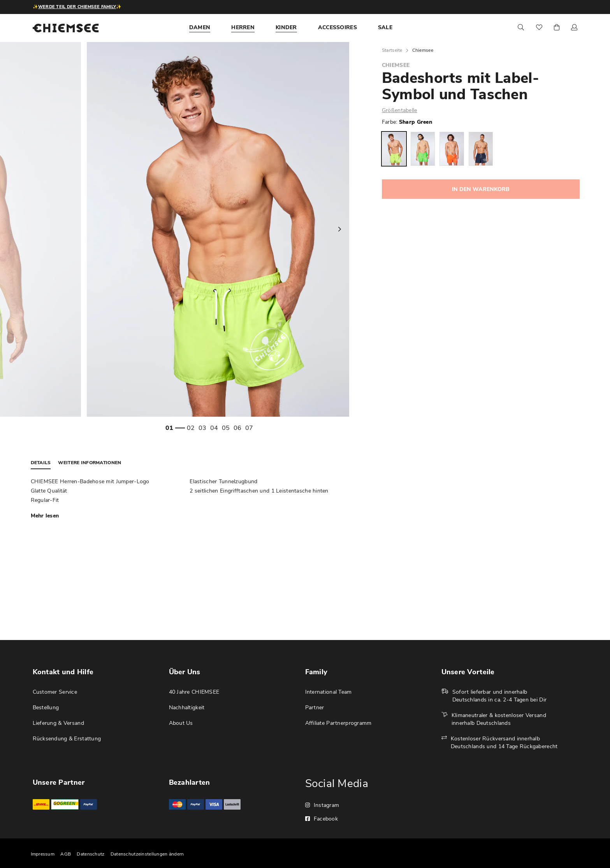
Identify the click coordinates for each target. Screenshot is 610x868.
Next (339, 229)
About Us (181, 723)
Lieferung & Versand (58, 723)
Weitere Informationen (90, 463)
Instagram (322, 805)
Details (41, 463)
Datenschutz (91, 854)
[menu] (301, 28)
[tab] (45, 463)
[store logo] (66, 28)
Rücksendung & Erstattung (67, 739)
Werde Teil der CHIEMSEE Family (77, 7)
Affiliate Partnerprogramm (338, 723)
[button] (574, 28)
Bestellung (46, 708)
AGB (66, 854)
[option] (394, 149)
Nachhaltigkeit (187, 708)
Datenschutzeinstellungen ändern (147, 854)
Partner (315, 708)
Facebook (322, 819)
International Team (329, 692)
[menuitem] (200, 28)
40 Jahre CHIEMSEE (194, 692)
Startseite (392, 50)
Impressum (43, 854)
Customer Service (55, 692)
